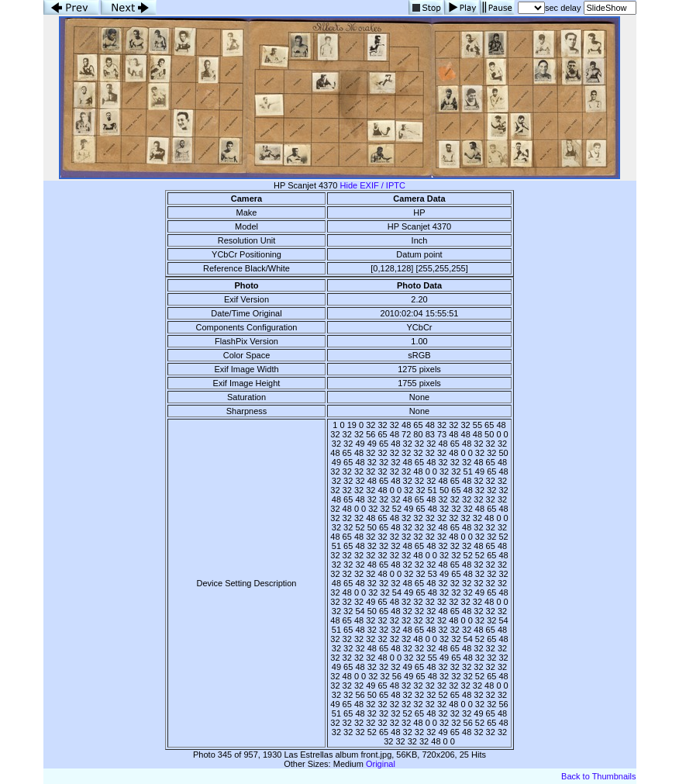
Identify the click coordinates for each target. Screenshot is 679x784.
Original (381, 764)
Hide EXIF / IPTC (373, 185)
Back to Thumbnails (598, 776)
